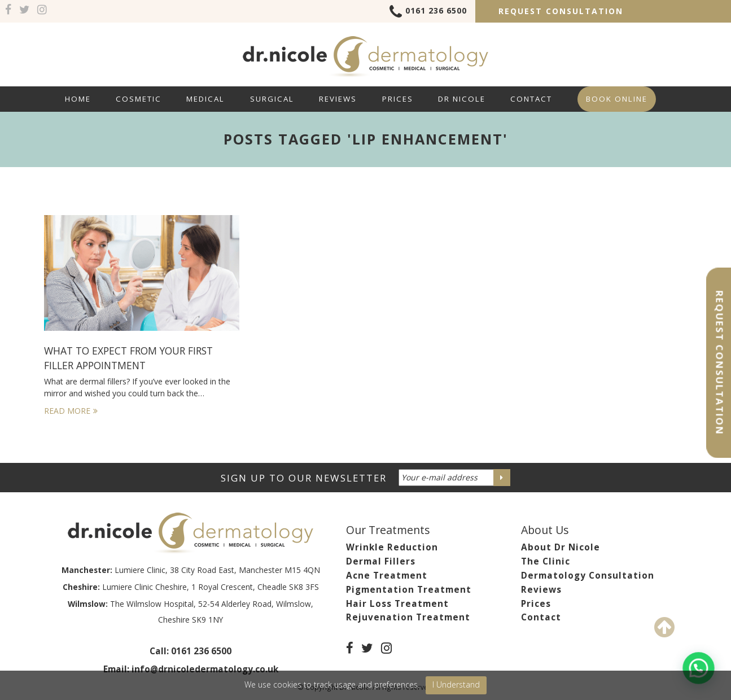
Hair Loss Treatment (397, 604)
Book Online (617, 99)
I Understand (456, 684)
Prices (398, 99)
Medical (205, 99)
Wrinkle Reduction (392, 547)
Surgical (272, 99)
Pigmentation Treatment (409, 590)
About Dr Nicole (561, 547)
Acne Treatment (387, 576)
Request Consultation (561, 11)
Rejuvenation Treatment (408, 617)
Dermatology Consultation (588, 576)
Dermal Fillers (381, 561)
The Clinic (546, 561)
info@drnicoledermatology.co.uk (205, 669)
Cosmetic (139, 99)
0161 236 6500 (428, 12)
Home (78, 99)
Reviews (338, 99)
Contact (531, 99)
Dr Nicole (462, 99)
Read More (71, 411)
